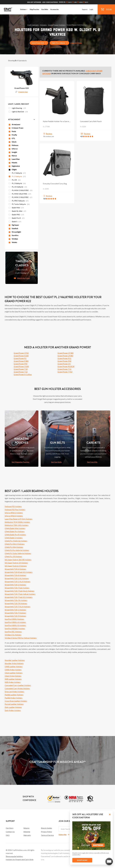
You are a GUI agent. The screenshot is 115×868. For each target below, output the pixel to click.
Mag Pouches (34, 9)
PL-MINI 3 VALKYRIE (21, 191)
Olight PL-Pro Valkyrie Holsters (17, 550)
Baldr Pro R (17, 218)
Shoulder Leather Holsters (15, 660)
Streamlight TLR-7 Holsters (15, 613)
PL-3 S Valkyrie (18, 187)
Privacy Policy (46, 832)
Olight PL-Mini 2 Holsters (15, 544)
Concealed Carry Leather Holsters (18, 685)
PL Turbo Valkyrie (19, 204)
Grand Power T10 (21, 369)
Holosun (14, 145)
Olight (13, 169)
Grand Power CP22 (21, 353)
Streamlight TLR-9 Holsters (15, 616)
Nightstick (14, 166)
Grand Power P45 (21, 364)
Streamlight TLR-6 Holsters (15, 569)
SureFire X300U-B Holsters (15, 625)
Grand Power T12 (21, 372)
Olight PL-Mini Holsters (14, 547)
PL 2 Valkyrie (17, 177)
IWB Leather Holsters (13, 679)
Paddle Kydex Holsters (14, 698)
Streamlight (15, 232)
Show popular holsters (14, 856)
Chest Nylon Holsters (13, 676)
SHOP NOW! (82, 860)
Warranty (27, 835)
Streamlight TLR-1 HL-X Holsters (18, 581)
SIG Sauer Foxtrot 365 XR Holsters (18, 560)
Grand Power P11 (64, 358)
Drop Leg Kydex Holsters (14, 692)
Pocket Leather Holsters (14, 704)
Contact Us (10, 832)
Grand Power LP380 (65, 356)
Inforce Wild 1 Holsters (14, 513)
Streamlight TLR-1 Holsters (15, 610)
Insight (13, 152)
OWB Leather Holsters (14, 666)
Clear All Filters (76, 43)
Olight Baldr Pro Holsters (15, 531)
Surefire (14, 235)
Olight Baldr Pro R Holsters (15, 535)
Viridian (13, 239)
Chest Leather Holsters (14, 673)
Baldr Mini (16, 208)
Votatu (13, 242)
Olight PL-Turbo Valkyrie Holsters (18, 553)
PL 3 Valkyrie (17, 184)
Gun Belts (45, 9)
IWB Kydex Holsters (13, 682)
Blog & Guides (46, 828)
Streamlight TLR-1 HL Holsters (17, 578)
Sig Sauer (14, 225)
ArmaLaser (15, 124)
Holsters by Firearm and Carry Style (20, 859)
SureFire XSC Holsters (13, 632)
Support (85, 9)
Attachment (14, 119)
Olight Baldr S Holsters (14, 538)
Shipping (27, 832)
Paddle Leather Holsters (14, 695)
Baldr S (15, 222)
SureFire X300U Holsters (14, 619)
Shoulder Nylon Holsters (14, 663)
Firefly (13, 135)
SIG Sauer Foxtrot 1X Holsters (16, 563)
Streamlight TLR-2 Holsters (15, 585)
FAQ (8, 835)
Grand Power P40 (64, 361)
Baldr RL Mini (17, 211)
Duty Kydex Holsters (13, 710)
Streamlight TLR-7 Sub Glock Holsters (20, 591)
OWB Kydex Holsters (13, 670)
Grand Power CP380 (65, 353)
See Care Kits (92, 462)
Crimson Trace (16, 128)
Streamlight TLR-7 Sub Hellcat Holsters (20, 594)
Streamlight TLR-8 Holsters (15, 575)
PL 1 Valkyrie (17, 173)
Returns (26, 828)
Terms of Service (47, 835)
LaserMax (14, 159)
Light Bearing (17, 108)
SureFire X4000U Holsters (15, 628)
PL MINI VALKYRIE (20, 194)
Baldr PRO (16, 215)
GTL (12, 138)
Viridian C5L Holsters (13, 635)
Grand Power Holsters (57, 25)
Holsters (24, 9)
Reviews (49, 134)
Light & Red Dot (18, 112)
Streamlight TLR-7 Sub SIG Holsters (19, 597)
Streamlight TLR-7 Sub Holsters (17, 588)
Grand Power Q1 (64, 364)
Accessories (54, 9)
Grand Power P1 (20, 358)
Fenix (12, 131)
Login (91, 9)
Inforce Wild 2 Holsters (14, 516)
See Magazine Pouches (20, 462)
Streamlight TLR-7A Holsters (16, 600)
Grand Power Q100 (21, 366)
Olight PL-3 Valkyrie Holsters (16, 541)
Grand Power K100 (21, 356)
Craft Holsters (33, 25)
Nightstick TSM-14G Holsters (17, 525)
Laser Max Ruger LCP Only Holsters (19, 519)
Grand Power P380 (21, 361)
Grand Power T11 (64, 369)
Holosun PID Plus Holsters (15, 509)
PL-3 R (15, 180)
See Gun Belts (56, 462)
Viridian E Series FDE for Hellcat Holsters (21, 638)
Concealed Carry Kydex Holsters (17, 688)
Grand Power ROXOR (66, 366)
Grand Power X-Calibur (23, 374)
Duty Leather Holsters (13, 707)
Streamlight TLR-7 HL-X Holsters (18, 607)
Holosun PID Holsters (13, 506)
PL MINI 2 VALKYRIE (21, 197)
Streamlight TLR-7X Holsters (16, 603)
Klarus (13, 156)
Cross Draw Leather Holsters (16, 701)
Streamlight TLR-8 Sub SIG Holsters (19, 572)
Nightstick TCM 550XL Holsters (17, 522)
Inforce (13, 149)
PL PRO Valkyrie (19, 201)
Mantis (13, 163)
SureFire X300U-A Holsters (15, 622)
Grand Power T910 (65, 372)
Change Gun (22, 92)
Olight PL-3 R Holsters (13, 556)
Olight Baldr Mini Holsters (15, 528)
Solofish (13, 228)
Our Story (10, 828)
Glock (13, 142)
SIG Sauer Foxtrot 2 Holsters (16, 566)
